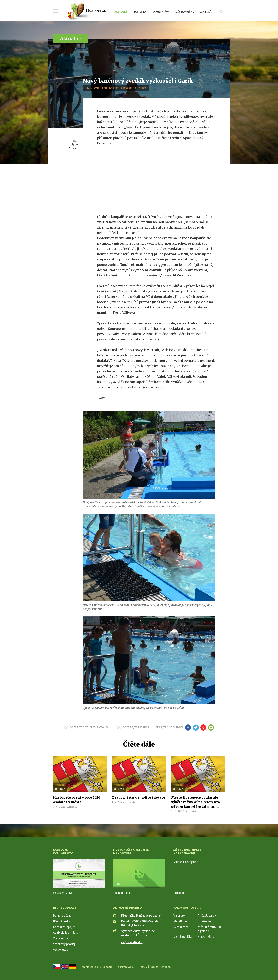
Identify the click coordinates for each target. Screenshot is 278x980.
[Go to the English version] (65, 967)
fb (188, 727)
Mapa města (206, 937)
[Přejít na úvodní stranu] (87, 12)
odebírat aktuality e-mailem (90, 727)
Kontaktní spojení (65, 927)
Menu (56, 11)
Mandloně (180, 921)
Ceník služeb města (66, 933)
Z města (73, 148)
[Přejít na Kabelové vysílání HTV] (79, 874)
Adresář (206, 12)
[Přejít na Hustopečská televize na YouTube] (139, 874)
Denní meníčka (183, 937)
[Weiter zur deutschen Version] (73, 967)
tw (196, 727)
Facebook (179, 893)
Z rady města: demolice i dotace (139, 797)
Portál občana (62, 916)
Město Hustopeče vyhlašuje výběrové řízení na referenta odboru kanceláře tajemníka (195, 802)
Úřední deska (62, 921)
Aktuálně (121, 12)
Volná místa (61, 938)
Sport (75, 145)
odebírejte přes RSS (136, 727)
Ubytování (205, 921)
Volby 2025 (61, 950)
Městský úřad (185, 12)
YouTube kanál (122, 893)
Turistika (140, 12)
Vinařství (179, 916)
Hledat (221, 12)
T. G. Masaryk (207, 916)
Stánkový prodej (64, 944)
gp (203, 727)
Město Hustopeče (186, 862)
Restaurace (181, 927)
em (211, 727)
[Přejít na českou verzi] (57, 967)
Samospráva (161, 12)
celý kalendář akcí (132, 942)
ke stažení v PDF (63, 893)
